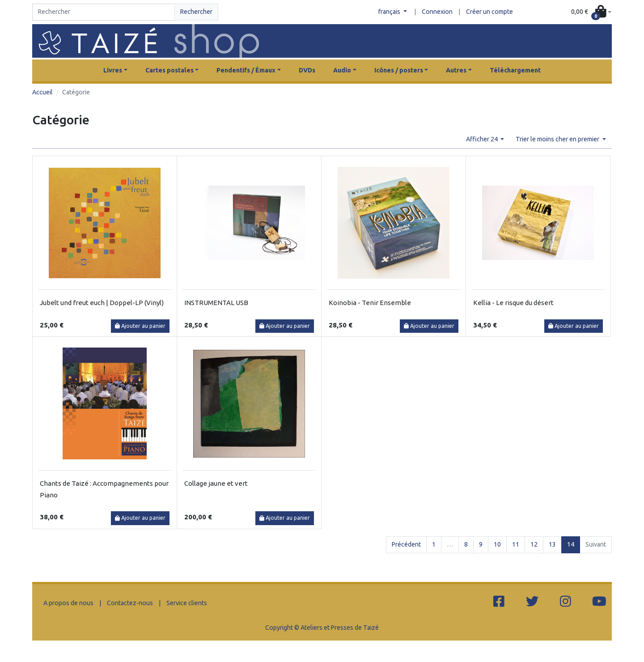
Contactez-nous (130, 603)
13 (552, 544)
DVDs (307, 70)
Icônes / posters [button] (399, 70)
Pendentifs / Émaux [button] (246, 70)
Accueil (42, 92)
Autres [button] (456, 70)
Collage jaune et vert (216, 483)
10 (497, 544)
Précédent (406, 544)
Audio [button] (342, 70)
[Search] (104, 12)
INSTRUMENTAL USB (216, 303)
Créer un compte (489, 12)
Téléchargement (515, 70)
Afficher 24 (483, 139)
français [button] (390, 12)
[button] (591, 12)
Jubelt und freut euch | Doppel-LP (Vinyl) (102, 303)
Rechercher (196, 12)
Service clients (187, 603)
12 (534, 544)
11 (516, 544)
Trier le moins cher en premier (558, 139)
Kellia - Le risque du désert (513, 303)
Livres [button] (113, 70)
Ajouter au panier (140, 326)
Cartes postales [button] (169, 70)
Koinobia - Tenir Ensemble (370, 303)
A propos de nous (68, 603)
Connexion (437, 12)
